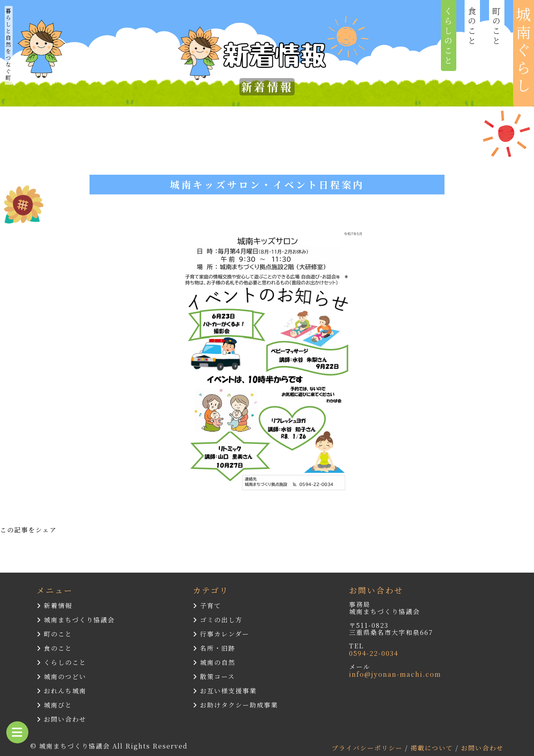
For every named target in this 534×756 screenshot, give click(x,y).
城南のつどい (62, 677)
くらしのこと (62, 662)
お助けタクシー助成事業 (235, 705)
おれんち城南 (62, 691)
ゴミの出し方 (218, 620)
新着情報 (54, 606)
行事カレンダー (221, 634)
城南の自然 (214, 662)
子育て (207, 606)
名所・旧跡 (214, 648)
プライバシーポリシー (368, 748)
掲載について (433, 748)
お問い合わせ (62, 719)
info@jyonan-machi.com (395, 674)
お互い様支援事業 (225, 691)
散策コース (214, 677)
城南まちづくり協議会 (76, 620)
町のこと (54, 634)
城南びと (54, 705)
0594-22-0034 (374, 653)
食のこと (54, 648)
